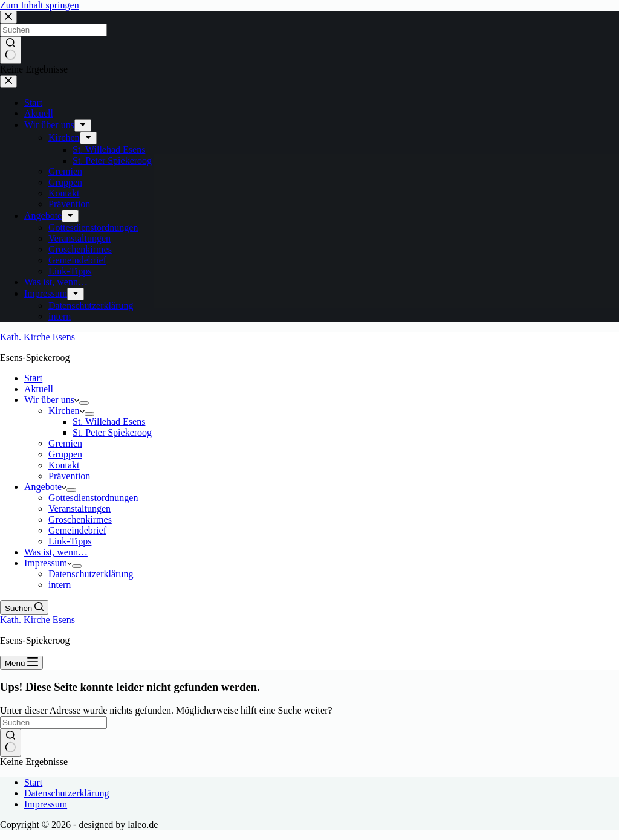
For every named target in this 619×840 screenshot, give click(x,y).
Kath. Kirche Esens (37, 337)
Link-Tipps (70, 541)
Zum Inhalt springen (40, 5)
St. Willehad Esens (109, 422)
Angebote (45, 487)
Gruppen (65, 454)
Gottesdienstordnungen (93, 498)
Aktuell (39, 389)
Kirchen (66, 411)
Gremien (65, 443)
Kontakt (64, 465)
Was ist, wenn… (56, 552)
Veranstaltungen (79, 509)
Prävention (69, 476)
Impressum (48, 563)
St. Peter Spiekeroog (112, 432)
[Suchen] (24, 607)
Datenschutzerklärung (91, 574)
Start (33, 378)
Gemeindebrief (77, 530)
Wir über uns (52, 400)
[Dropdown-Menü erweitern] (84, 403)
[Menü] (21, 663)
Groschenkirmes (80, 519)
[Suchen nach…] (53, 722)
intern (60, 585)
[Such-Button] (11, 743)
